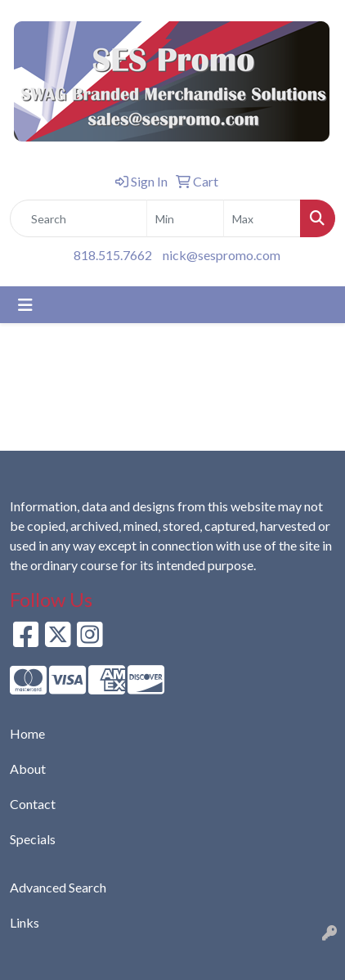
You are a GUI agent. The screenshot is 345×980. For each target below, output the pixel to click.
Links (25, 922)
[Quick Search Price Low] (185, 218)
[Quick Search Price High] (262, 218)
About (28, 769)
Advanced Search (58, 887)
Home (27, 733)
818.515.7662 (113, 255)
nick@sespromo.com (222, 255)
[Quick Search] (78, 218)
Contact (33, 804)
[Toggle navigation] (25, 305)
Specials (33, 839)
